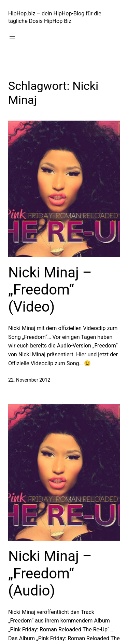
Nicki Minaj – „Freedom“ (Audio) (50, 573)
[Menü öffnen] (12, 38)
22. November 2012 (29, 380)
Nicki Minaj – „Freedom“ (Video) (50, 290)
